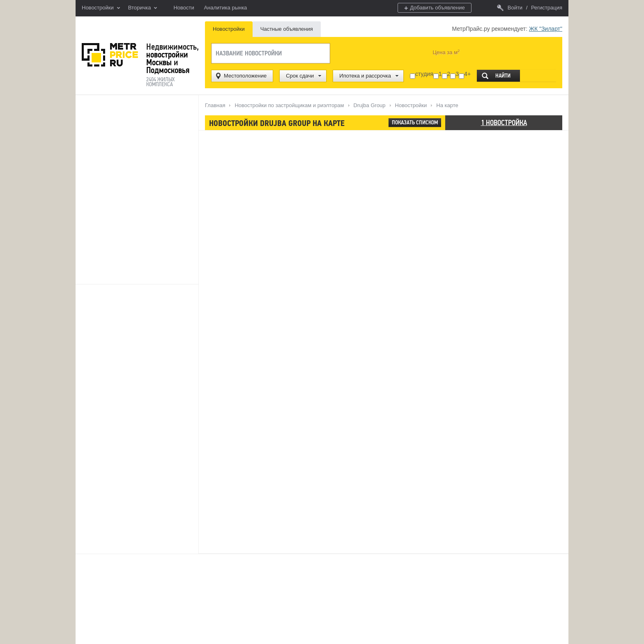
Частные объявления (287, 29)
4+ (467, 74)
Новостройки (101, 8)
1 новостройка (504, 122)
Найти (503, 76)
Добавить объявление (435, 8)
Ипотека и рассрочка (365, 76)
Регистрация (547, 8)
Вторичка (143, 8)
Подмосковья (168, 70)
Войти (510, 8)
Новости (184, 8)
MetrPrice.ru (110, 55)
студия (424, 74)
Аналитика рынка (225, 8)
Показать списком (415, 123)
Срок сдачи (300, 76)
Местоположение (245, 76)
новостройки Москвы (167, 58)
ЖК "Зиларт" (546, 29)
